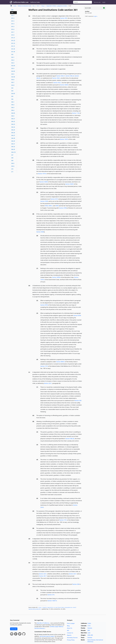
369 (12, 161)
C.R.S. (89, 626)
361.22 (13, 40)
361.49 (13, 52)
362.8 (13, 85)
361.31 (13, 46)
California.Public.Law (21, 2)
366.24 (13, 127)
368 (12, 158)
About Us (70, 628)
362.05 (13, 71)
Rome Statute (91, 640)
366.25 (13, 130)
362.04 (13, 66)
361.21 (13, 38)
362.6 (13, 80)
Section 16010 (64, 139)
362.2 (13, 60)
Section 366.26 (70, 439)
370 (12, 169)
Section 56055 (64, 85)
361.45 (13, 49)
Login (104, 2)
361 (12, 13)
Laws (89, 633)
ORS (92, 635)
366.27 (13, 135)
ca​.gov (95, 16)
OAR (89, 635)
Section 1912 (63, 520)
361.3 (13, 21)
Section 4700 (63, 208)
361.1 (13, 15)
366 (12, 99)
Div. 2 (34, 6)
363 (12, 88)
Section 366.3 (56, 78)
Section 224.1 (48, 383)
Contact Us (70, 633)
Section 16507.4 (52, 601)
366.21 (13, 119)
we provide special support (47, 636)
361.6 (13, 29)
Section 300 (64, 18)
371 (12, 172)
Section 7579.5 (42, 174)
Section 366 (76, 584)
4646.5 (50, 206)
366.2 (13, 105)
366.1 (13, 102)
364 (12, 91)
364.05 (13, 94)
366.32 (13, 147)
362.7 (13, 82)
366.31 (13, 144)
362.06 (13, 77)
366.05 (13, 113)
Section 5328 (44, 201)
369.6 (13, 166)
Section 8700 (44, 305)
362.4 (13, 68)
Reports (69, 635)
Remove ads (97, 2)
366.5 (13, 116)
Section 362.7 (57, 83)
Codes (15, 6)
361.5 (13, 27)
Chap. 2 (43, 6)
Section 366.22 (70, 76)
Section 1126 (76, 113)
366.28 (13, 138)
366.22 (13, 121)
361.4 (13, 24)
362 (12, 54)
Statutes (90, 628)
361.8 (13, 35)
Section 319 (51, 595)
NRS (89, 630)
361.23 (13, 43)
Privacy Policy (71, 640)
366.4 (13, 110)
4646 (46, 206)
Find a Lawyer (71, 623)
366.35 (13, 149)
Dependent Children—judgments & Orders (57, 6)
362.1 (13, 57)
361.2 (13, 18)
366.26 (13, 133)
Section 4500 (40, 232)
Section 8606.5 (61, 362)
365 (12, 96)
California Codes (35, 2)
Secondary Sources (72, 638)
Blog (68, 626)
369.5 (13, 163)
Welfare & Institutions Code (24, 6)
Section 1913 (44, 366)
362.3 (13, 63)
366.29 (13, 141)
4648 (57, 206)
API (68, 630)
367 (12, 155)
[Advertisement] (95, 43)
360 (12, 10)
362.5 (13, 74)
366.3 (13, 108)
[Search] (83, 2)
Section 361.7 (43, 576)
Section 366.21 (61, 76)
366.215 (13, 152)
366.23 (13, 124)
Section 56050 (44, 182)
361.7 (13, 32)
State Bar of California (43, 623)
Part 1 (38, 6)
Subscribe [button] (14, 629)
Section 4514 (54, 199)
